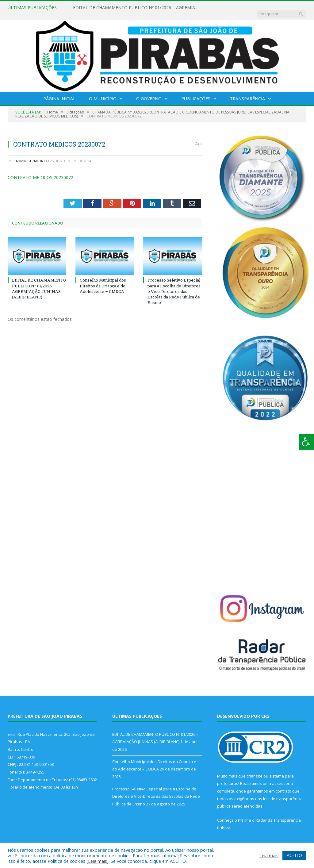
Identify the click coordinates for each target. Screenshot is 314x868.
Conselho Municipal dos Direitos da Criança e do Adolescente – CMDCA (103, 279)
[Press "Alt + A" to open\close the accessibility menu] (306, 442)
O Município (103, 92)
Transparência (247, 92)
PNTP (243, 814)
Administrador (29, 155)
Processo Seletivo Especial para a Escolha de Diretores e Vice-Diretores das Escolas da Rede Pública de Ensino (174, 285)
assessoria (282, 777)
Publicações (196, 92)
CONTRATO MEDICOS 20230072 (40, 171)
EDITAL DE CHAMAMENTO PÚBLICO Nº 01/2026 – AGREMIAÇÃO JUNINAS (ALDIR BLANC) (136, 8)
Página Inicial (59, 92)
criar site (255, 770)
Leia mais (98, 861)
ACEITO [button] (294, 855)
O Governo (149, 92)
